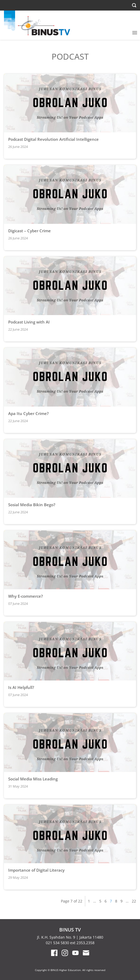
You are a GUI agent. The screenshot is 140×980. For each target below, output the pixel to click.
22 (134, 901)
